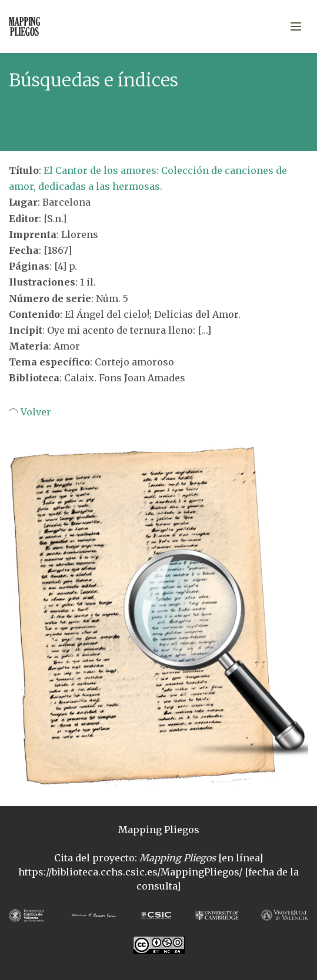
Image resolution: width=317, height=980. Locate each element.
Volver (35, 412)
